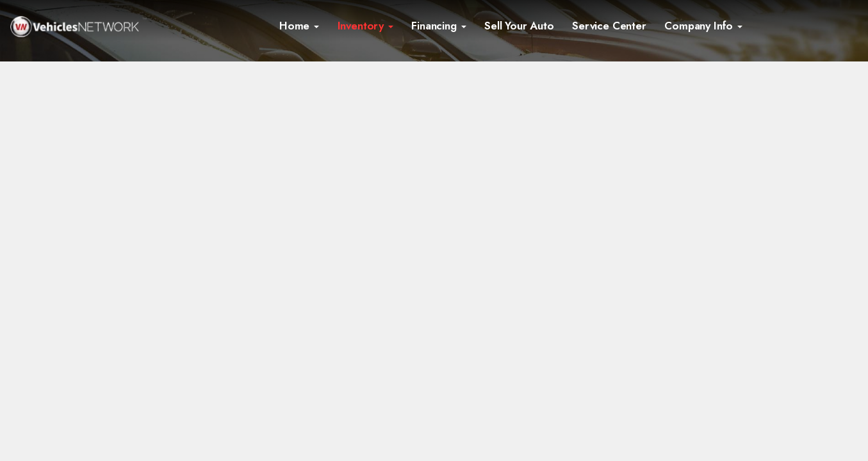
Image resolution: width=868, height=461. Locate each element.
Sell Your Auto (519, 26)
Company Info (703, 26)
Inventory (365, 26)
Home (299, 26)
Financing (438, 26)
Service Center (609, 26)
